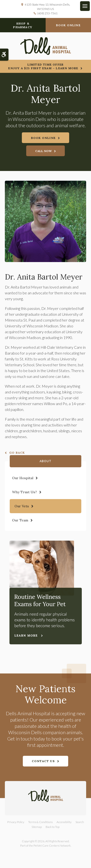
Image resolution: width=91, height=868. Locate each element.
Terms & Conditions (40, 822)
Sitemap (37, 827)
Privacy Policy (16, 822)
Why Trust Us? (25, 492)
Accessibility (64, 822)
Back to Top (53, 827)
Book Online (68, 25)
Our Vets (22, 506)
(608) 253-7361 (47, 13)
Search (80, 822)
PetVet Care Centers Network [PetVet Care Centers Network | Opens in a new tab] (52, 846)
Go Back (17, 453)
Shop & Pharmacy (23, 25)
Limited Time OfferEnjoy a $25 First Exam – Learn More (43, 66)
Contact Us (43, 761)
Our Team (20, 520)
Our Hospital (23, 478)
